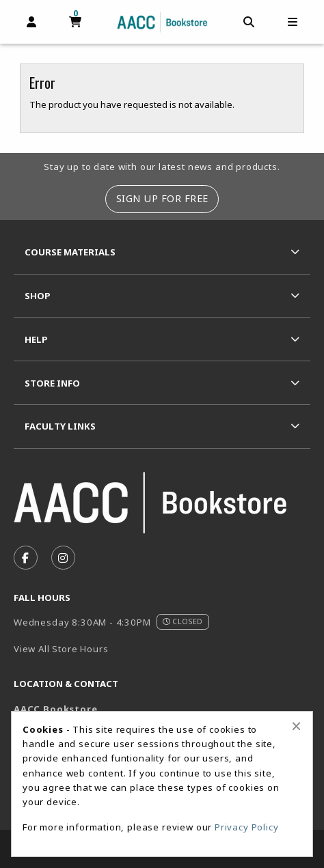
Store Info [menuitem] (52, 383)
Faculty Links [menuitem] (60, 426)
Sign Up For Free (162, 198)
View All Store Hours (61, 649)
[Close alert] (296, 726)
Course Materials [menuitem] (70, 252)
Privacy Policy (247, 827)
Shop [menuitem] (38, 296)
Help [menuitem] (36, 339)
